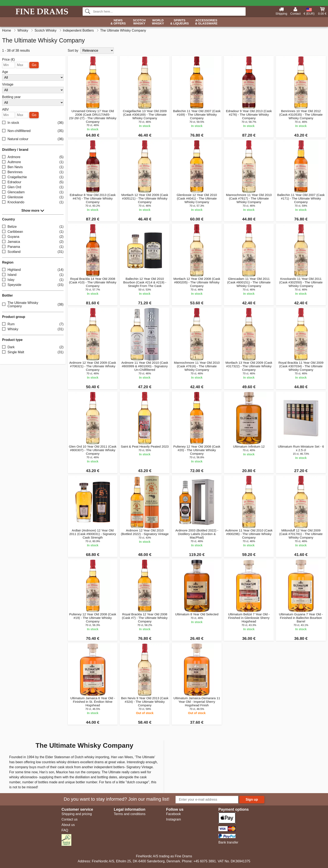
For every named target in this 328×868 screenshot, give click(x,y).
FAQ (65, 830)
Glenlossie (33, 197)
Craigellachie (33, 177)
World (158, 22)
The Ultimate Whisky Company (33, 304)
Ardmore (33, 157)
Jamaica (33, 242)
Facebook (173, 814)
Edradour (33, 182)
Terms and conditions (130, 814)
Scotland (33, 252)
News (118, 22)
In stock (33, 123)
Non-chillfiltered (33, 131)
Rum (33, 324)
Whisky (33, 329)
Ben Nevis (33, 167)
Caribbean (33, 232)
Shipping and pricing (77, 814)
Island (33, 275)
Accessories (206, 22)
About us (68, 825)
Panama (33, 247)
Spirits (180, 22)
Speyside (33, 285)
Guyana (33, 237)
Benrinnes (33, 172)
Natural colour (33, 139)
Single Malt (33, 352)
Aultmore (33, 162)
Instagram (174, 819)
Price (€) (8, 60)
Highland (33, 270)
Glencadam (33, 192)
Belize (33, 227)
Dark (33, 347)
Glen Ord (33, 187)
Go (34, 65)
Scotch (139, 22)
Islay (33, 280)
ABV (5, 110)
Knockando (33, 202)
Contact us (69, 819)
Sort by (73, 51)
